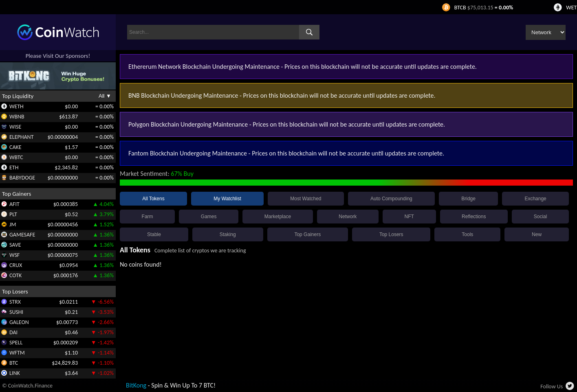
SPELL (16, 343)
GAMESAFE (22, 235)
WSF (14, 255)
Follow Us (552, 387)
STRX (15, 302)
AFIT (14, 204)
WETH (17, 106)
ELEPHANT (21, 137)
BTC (14, 363)
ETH (14, 168)
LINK (15, 373)
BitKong (136, 385)
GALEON (19, 322)
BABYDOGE (22, 178)
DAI (13, 332)
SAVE (15, 245)
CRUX (16, 265)
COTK (15, 275)
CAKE (15, 147)
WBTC (16, 157)
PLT (13, 214)
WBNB (17, 117)
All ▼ (105, 96)
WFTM (17, 353)
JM (13, 224)
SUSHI (16, 312)
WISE (15, 127)
